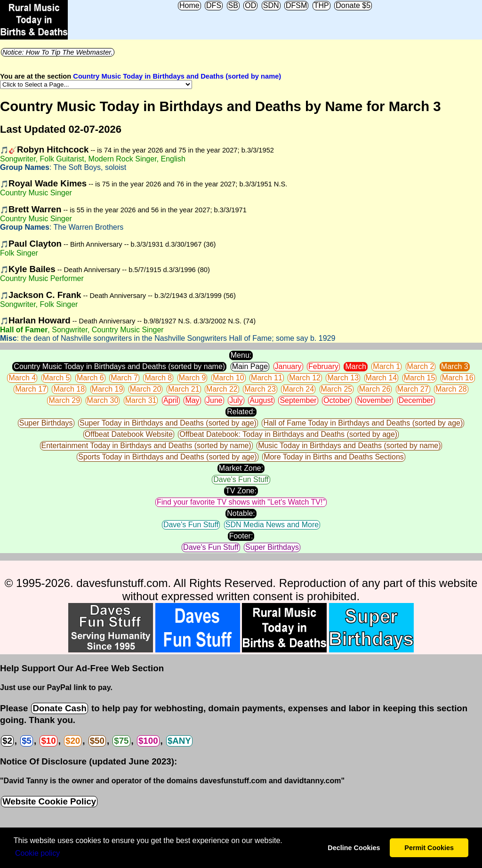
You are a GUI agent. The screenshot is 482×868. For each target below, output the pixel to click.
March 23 (260, 389)
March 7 (124, 378)
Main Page (250, 366)
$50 (97, 741)
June (214, 400)
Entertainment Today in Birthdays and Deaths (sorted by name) (146, 446)
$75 (121, 741)
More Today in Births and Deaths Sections (334, 457)
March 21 (184, 389)
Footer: (241, 536)
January (288, 366)
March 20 (146, 389)
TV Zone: (241, 491)
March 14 (382, 378)
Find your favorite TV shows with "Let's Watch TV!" (241, 502)
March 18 (69, 389)
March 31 (141, 400)
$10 (48, 741)
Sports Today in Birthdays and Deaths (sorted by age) (167, 457)
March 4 (22, 378)
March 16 (458, 378)
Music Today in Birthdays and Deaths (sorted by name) (349, 446)
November (374, 400)
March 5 (56, 378)
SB (233, 5)
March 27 (413, 389)
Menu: (241, 355)
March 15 (420, 378)
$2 (7, 741)
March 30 (103, 400)
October (337, 400)
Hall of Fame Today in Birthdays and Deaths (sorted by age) (363, 423)
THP (321, 5)
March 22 (222, 389)
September (298, 400)
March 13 (343, 378)
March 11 (267, 378)
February (323, 366)
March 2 (421, 366)
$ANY (179, 741)
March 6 (90, 378)
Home (189, 5)
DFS (214, 5)
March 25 (337, 389)
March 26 (375, 389)
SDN (271, 5)
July (236, 400)
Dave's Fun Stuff (241, 479)
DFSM (296, 5)
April (171, 400)
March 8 (158, 378)
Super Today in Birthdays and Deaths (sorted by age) (168, 423)
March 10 (229, 378)
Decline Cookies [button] (354, 848)
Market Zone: (241, 468)
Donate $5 (353, 5)
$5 (27, 741)
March (355, 366)
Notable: (241, 513)
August (261, 400)
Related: (241, 412)
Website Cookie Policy (49, 801)
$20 (73, 741)
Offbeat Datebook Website (129, 434)
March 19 (108, 389)
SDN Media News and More (272, 525)
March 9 (193, 378)
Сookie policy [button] (37, 853)
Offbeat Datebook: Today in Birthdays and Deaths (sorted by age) (288, 434)
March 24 (298, 389)
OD (250, 5)
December (416, 400)
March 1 (386, 366)
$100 (148, 741)
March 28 (451, 389)
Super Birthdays (46, 423)
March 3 (455, 366)
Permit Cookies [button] (429, 848)
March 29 (64, 400)
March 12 (305, 378)
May (192, 400)
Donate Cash (59, 708)
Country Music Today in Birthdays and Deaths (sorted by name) (177, 76)
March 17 (31, 389)
